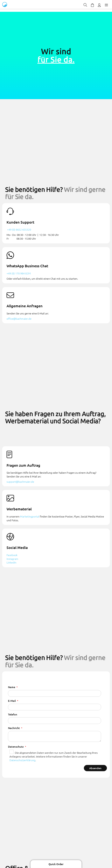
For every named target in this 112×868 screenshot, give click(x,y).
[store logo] (5, 5)
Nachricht (14, 728)
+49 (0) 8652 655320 (19, 229)
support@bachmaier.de (20, 482)
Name (12, 687)
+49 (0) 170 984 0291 (19, 273)
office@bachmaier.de (19, 319)
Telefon (13, 714)
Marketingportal (30, 516)
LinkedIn (11, 562)
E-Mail (12, 701)
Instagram (12, 559)
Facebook (12, 555)
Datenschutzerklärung (22, 760)
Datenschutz (16, 747)
